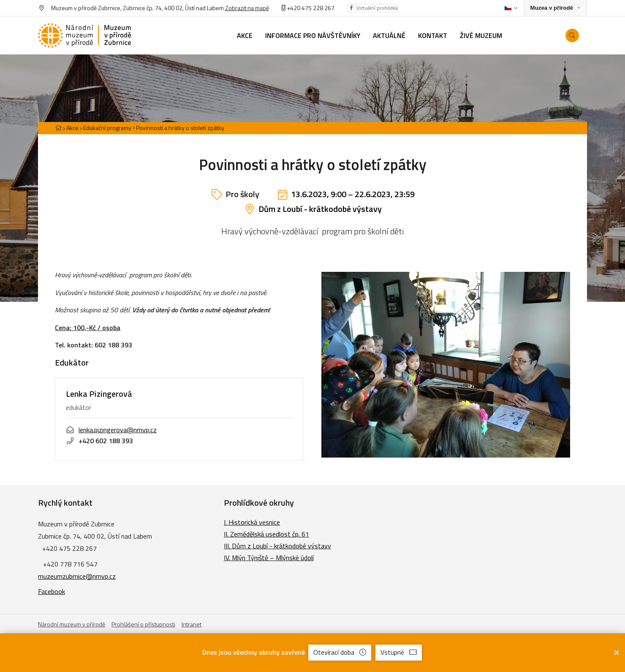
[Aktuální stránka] (178, 128)
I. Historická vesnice (252, 522)
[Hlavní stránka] (58, 128)
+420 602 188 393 (99, 441)
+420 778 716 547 (70, 564)
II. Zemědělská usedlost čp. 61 (266, 534)
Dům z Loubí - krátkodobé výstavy (320, 209)
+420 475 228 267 (311, 8)
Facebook (52, 591)
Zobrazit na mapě (247, 8)
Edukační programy (107, 128)
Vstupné (399, 652)
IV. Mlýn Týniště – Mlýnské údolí (269, 558)
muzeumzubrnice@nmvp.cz (77, 576)
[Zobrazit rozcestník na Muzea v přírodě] (555, 8)
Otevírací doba (340, 652)
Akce (72, 128)
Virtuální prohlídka (377, 8)
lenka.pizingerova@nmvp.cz (111, 430)
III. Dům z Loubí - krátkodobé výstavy (277, 546)
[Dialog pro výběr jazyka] (511, 8)
